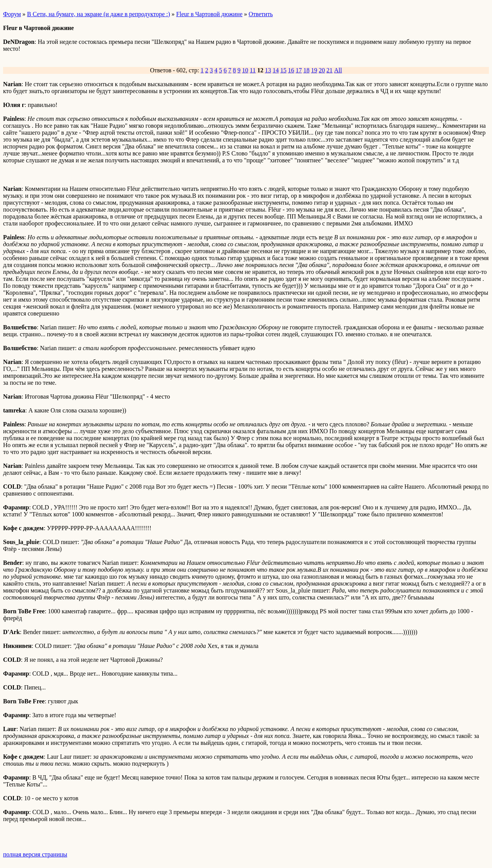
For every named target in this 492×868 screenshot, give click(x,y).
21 (329, 70)
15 (283, 70)
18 (306, 70)
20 (322, 70)
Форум (12, 14)
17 (299, 70)
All (338, 70)
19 (314, 70)
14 (276, 70)
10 (245, 70)
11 (253, 70)
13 (268, 70)
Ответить (261, 14)
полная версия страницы (35, 854)
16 (291, 70)
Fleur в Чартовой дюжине (209, 14)
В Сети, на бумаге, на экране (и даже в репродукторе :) (98, 14)
